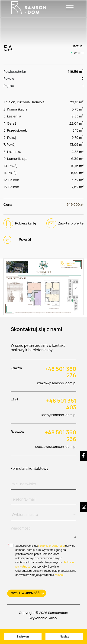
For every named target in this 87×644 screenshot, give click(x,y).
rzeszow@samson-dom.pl (56, 447)
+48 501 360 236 (61, 372)
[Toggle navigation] (69, 8)
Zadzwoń (23, 636)
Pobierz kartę (20, 223)
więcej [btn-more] (59, 575)
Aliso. (53, 618)
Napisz (64, 636)
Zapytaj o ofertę (65, 223)
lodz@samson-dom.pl (59, 415)
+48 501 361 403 (61, 404)
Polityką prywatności (52, 546)
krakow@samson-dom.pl (56, 383)
